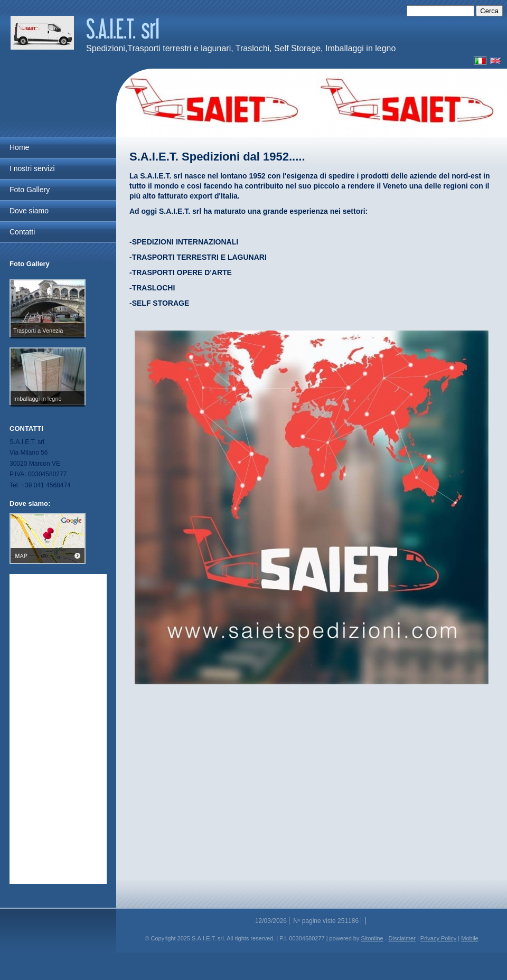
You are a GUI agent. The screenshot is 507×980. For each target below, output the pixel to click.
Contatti (22, 232)
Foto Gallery (30, 190)
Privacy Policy (438, 938)
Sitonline (372, 938)
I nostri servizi (32, 168)
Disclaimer (402, 938)
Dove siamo (29, 211)
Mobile (470, 938)
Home (19, 147)
